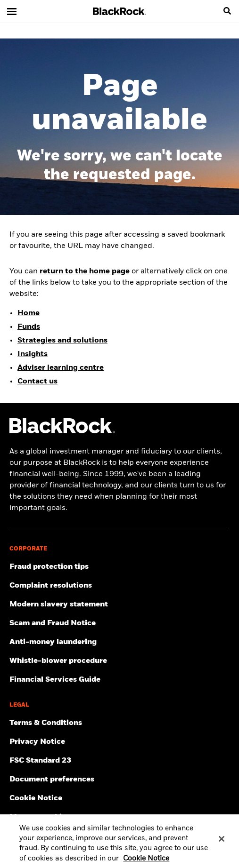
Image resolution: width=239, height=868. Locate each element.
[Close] (222, 844)
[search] (227, 11)
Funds (29, 327)
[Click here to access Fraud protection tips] (119, 567)
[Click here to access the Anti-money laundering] (119, 642)
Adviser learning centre (61, 368)
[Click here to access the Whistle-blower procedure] (119, 661)
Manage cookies (40, 817)
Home (29, 313)
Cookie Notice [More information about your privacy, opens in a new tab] (146, 863)
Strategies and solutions (62, 341)
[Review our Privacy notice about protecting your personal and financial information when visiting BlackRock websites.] (119, 742)
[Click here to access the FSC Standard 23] (119, 761)
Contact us (37, 382)
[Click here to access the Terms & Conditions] (119, 723)
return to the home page (85, 271)
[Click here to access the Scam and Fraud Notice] (119, 623)
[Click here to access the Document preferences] (119, 780)
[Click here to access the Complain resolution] (119, 586)
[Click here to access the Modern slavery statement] (119, 605)
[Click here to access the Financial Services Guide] (119, 680)
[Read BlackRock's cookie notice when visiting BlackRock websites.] (119, 798)
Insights (33, 354)
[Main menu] (12, 11)
